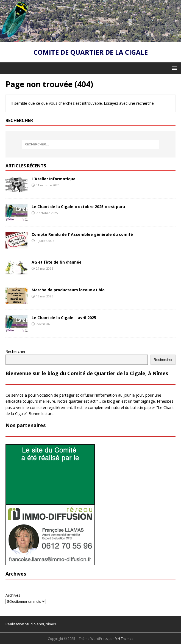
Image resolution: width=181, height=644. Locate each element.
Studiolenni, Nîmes (41, 624)
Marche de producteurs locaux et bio (68, 290)
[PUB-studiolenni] (50, 501)
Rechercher (16, 351)
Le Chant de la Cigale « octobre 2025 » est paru (78, 207)
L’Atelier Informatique (54, 179)
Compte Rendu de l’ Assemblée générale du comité (82, 234)
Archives (13, 595)
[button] (173, 68)
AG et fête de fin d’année (57, 262)
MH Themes (124, 639)
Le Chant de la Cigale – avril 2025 (64, 318)
